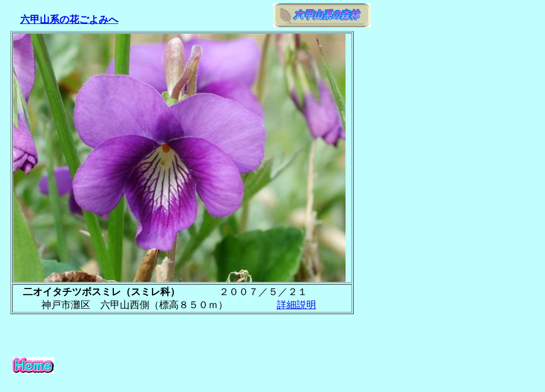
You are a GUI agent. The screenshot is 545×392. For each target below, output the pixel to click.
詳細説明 (296, 305)
